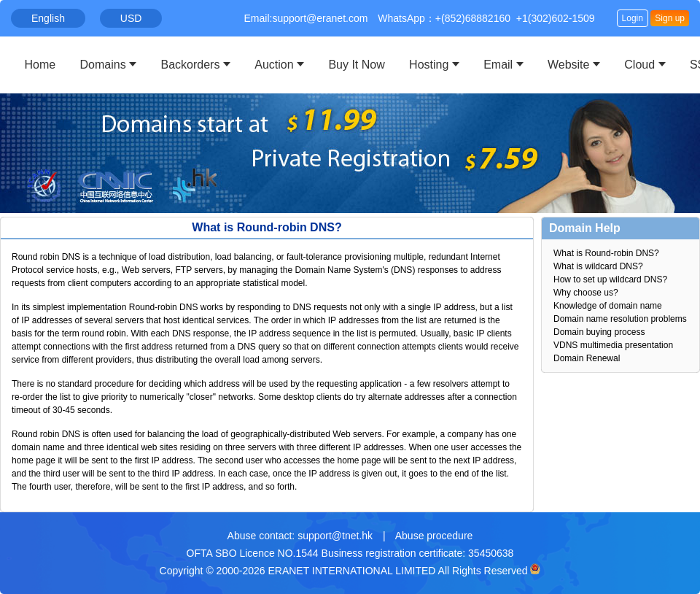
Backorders (191, 65)
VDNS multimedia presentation (613, 345)
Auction (274, 65)
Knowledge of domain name (608, 306)
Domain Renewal (587, 358)
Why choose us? (586, 293)
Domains (103, 65)
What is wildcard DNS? (598, 266)
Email (498, 65)
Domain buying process (599, 332)
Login (633, 18)
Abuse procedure (434, 536)
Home (40, 65)
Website (569, 65)
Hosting (429, 65)
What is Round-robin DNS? (606, 253)
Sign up (670, 18)
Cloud (639, 65)
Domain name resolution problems (620, 319)
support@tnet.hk (335, 536)
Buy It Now (356, 65)
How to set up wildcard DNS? (610, 279)
